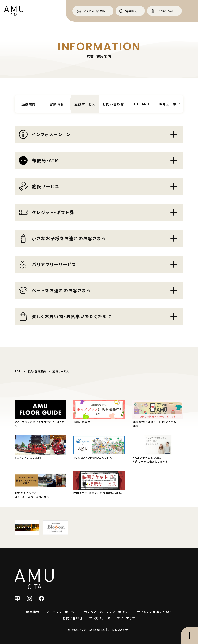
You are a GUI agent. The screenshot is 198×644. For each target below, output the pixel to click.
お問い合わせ (113, 104)
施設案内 (29, 104)
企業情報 (33, 612)
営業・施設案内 (37, 371)
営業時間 (57, 104)
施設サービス (85, 104)
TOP (18, 371)
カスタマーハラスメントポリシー (107, 612)
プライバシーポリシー (62, 612)
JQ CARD (141, 104)
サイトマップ (126, 618)
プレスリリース (100, 618)
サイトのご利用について (155, 612)
